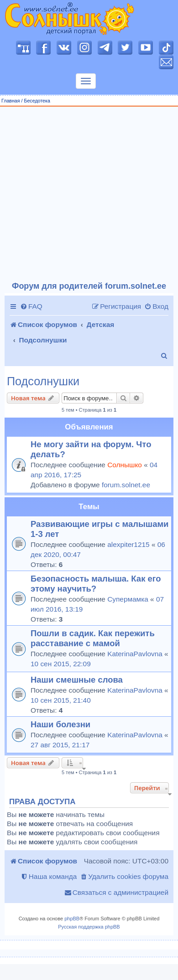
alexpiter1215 (128, 544)
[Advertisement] (86, 194)
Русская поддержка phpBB (89, 927)
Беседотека (37, 101)
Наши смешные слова (77, 680)
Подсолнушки (43, 381)
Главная (11, 101)
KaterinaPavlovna (135, 654)
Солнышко (125, 465)
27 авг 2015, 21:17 (60, 745)
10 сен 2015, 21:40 (61, 700)
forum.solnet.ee (126, 485)
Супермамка (128, 599)
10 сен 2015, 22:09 (61, 664)
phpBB (72, 919)
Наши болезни (60, 724)
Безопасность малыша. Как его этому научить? (96, 584)
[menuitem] (31, 306)
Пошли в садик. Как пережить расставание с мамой (93, 638)
